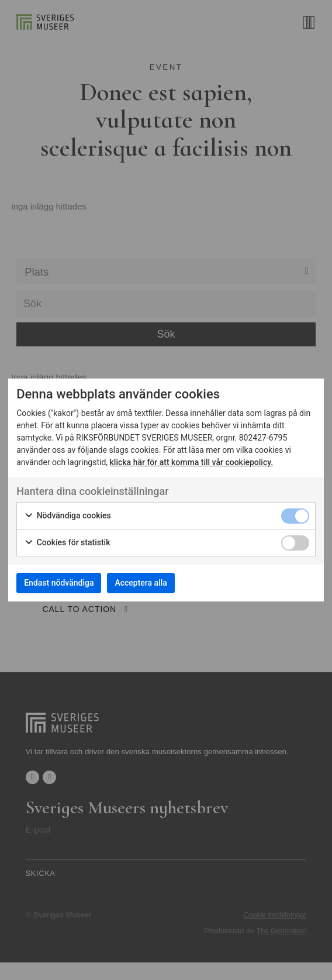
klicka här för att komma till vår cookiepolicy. (192, 462)
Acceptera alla (141, 583)
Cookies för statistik (67, 543)
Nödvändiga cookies (68, 516)
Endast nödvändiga (59, 583)
